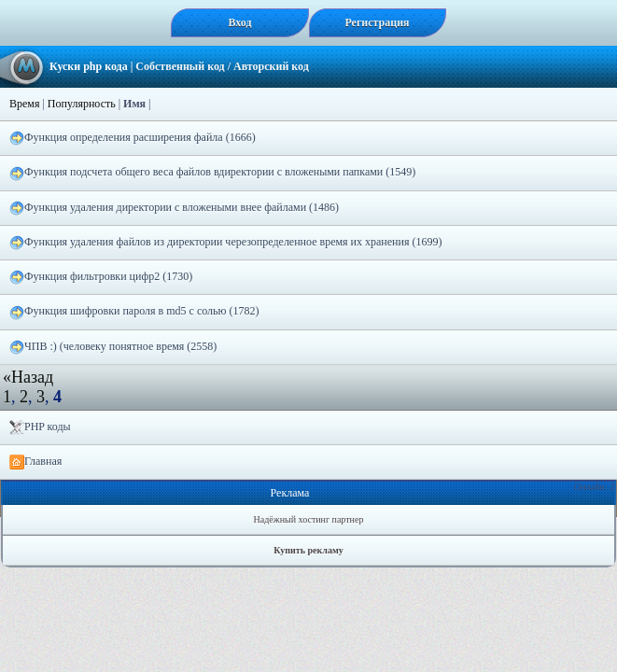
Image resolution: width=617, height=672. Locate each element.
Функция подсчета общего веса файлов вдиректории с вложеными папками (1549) (212, 173)
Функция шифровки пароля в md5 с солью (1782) (134, 312)
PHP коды (40, 427)
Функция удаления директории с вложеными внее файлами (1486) (174, 208)
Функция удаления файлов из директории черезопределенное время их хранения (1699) (225, 243)
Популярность (82, 104)
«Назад (28, 377)
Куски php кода (89, 66)
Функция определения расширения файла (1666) (133, 138)
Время (24, 104)
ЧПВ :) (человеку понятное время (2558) (113, 347)
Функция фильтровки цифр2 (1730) (101, 277)
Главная (35, 462)
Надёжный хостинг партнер (309, 519)
